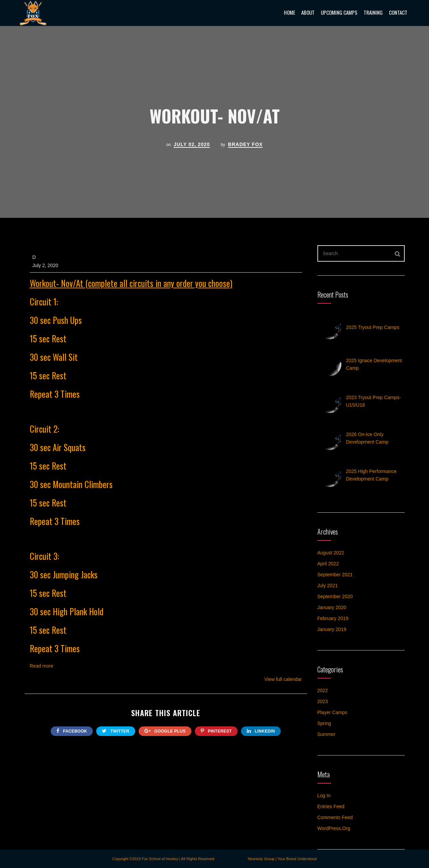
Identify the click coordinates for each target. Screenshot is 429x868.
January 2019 (332, 629)
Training (373, 12)
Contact (398, 12)
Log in (324, 795)
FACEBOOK (72, 731)
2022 (323, 691)
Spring (324, 723)
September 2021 (335, 575)
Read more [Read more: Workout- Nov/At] (42, 666)
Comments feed (335, 817)
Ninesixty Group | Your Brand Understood (282, 859)
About (308, 12)
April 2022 (328, 564)
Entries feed (331, 806)
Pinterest (216, 731)
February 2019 (333, 618)
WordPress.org (334, 828)
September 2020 (335, 596)
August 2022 (331, 553)
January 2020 (332, 607)
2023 (323, 701)
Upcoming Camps (339, 12)
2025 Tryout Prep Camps (373, 327)
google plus (165, 731)
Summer (326, 734)
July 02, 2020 (192, 144)
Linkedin (261, 731)
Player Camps (332, 712)
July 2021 (328, 586)
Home (289, 12)
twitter (116, 731)
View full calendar (283, 679)
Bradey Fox (245, 144)
